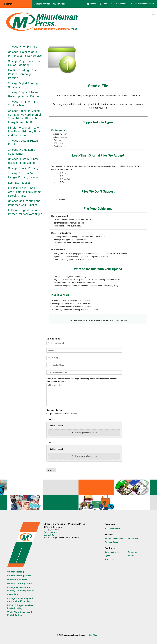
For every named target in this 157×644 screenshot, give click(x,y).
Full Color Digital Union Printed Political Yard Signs (25, 212)
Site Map (93, 635)
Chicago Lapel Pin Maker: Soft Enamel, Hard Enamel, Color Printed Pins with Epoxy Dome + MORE (25, 117)
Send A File (107, 4)
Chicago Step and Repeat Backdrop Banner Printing (24, 94)
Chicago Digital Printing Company (23, 85)
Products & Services (17, 580)
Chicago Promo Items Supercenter (22, 152)
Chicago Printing (16, 572)
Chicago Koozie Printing (23, 168)
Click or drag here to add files (84, 433)
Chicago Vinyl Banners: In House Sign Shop (24, 63)
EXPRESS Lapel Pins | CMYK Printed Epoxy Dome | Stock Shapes (25, 192)
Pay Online (13, 594)
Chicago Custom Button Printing (23, 143)
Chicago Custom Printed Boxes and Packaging (23, 161)
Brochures (109, 559)
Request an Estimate (114, 539)
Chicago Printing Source (19, 576)
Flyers (107, 556)
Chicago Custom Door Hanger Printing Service (23, 175)
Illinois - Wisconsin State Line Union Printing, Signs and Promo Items (24, 131)
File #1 (49, 419)
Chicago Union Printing (23, 47)
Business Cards (112, 552)
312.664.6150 (59, 4)
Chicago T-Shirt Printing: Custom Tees (23, 104)
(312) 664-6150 (51, 532)
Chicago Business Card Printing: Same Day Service (25, 54)
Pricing (93, 4)
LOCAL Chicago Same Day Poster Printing (20, 607)
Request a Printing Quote (20, 584)
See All (131, 556)
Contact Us (123, 4)
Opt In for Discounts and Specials (62, 414)
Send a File (133, 539)
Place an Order (111, 542)
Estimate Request (19, 183)
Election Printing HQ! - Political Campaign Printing (22, 74)
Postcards (133, 552)
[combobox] (16, 4)
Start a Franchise (112, 528)
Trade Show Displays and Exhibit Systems (20, 614)
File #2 (49, 443)
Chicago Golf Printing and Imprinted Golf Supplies (24, 203)
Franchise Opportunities (144, 4)
